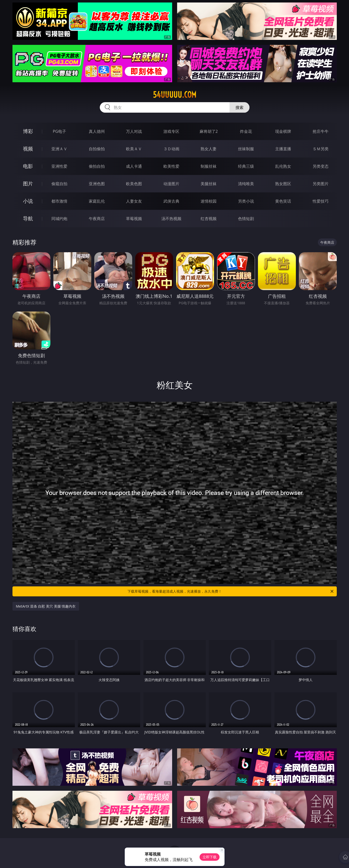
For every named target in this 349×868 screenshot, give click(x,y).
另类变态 (321, 166)
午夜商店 (97, 219)
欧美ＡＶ (134, 149)
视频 (28, 149)
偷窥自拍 (59, 184)
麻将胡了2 (209, 131)
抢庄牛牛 (321, 131)
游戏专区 (171, 131)
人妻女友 (134, 201)
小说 (28, 201)
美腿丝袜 (209, 184)
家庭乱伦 (97, 201)
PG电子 (59, 131)
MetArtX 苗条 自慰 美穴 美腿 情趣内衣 (46, 606)
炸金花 (246, 131)
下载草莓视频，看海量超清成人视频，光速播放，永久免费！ (231, 591)
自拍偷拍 (97, 149)
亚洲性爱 (59, 166)
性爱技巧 (321, 201)
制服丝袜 (209, 166)
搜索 (239, 107)
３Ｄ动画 (171, 149)
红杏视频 (209, 219)
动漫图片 (171, 184)
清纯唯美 (246, 184)
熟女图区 (283, 184)
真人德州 (97, 131)
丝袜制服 (246, 149)
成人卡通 (134, 166)
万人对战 (134, 131)
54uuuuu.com (175, 95)
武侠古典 (171, 201)
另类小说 (246, 201)
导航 (28, 218)
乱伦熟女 (283, 166)
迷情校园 (209, 201)
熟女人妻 (209, 149)
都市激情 (59, 201)
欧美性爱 (171, 166)
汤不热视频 (171, 219)
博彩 (28, 131)
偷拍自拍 (97, 166)
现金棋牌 (283, 131)
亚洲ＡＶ (59, 149)
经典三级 (246, 166)
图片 (28, 184)
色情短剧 (246, 219)
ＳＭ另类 (321, 149)
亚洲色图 (97, 184)
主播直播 (283, 149)
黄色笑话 (283, 201)
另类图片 (321, 184)
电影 (28, 166)
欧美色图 (134, 184)
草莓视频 (134, 219)
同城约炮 (59, 219)
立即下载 (210, 857)
